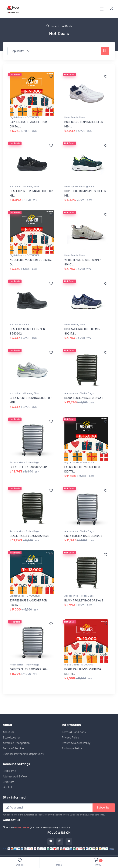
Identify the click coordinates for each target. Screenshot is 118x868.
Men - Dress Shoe (19, 324)
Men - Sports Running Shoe (25, 186)
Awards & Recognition (16, 743)
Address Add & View (15, 777)
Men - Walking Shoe (75, 324)
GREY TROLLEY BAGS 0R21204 (29, 669)
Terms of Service (13, 749)
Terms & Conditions (74, 732)
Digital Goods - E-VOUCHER (25, 117)
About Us (8, 732)
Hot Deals (66, 26)
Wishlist (7, 788)
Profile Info (9, 771)
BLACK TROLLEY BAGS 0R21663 (84, 601)
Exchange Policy (72, 749)
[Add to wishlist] (51, 77)
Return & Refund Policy (76, 743)
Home (51, 26)
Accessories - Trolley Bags (79, 393)
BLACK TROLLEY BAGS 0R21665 (84, 398)
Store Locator (11, 738)
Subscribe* (104, 808)
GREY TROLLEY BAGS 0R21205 (83, 536)
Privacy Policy (71, 738)
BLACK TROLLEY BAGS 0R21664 (29, 536)
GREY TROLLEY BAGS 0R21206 (29, 467)
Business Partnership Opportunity (23, 754)
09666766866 (22, 828)
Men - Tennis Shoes (75, 117)
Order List (9, 782)
